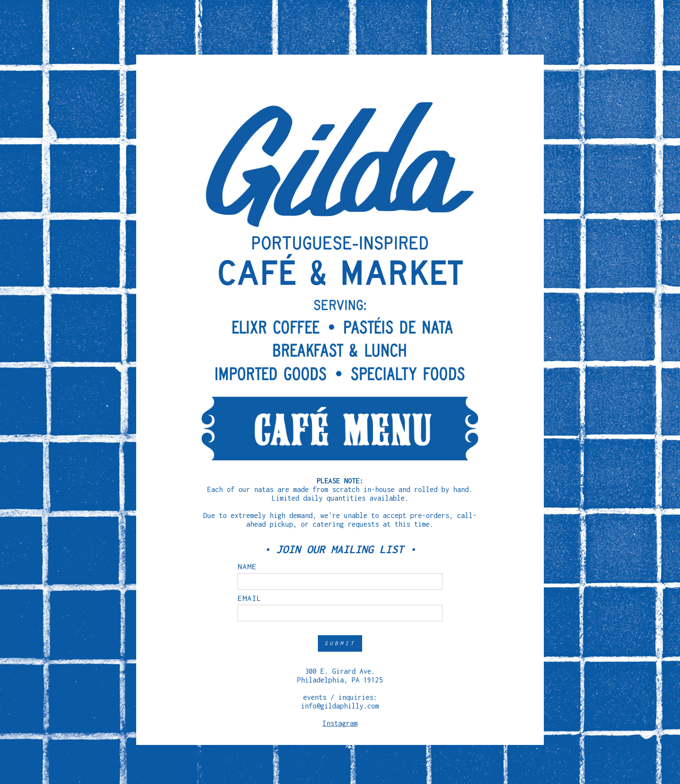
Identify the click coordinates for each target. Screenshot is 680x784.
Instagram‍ (340, 723)
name (247, 567)
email (250, 598)
